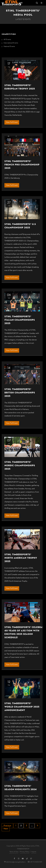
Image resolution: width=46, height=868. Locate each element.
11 (37, 826)
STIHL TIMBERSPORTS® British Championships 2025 (20, 393)
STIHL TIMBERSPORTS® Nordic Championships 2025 (20, 465)
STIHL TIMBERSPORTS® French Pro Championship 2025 (22, 165)
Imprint (34, 852)
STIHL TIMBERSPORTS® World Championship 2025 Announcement (22, 707)
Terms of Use (14, 852)
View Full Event (12, 122)
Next (6, 829)
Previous (7, 826)
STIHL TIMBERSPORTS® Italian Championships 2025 (20, 320)
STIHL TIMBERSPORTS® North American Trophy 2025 (21, 558)
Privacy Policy (25, 852)
